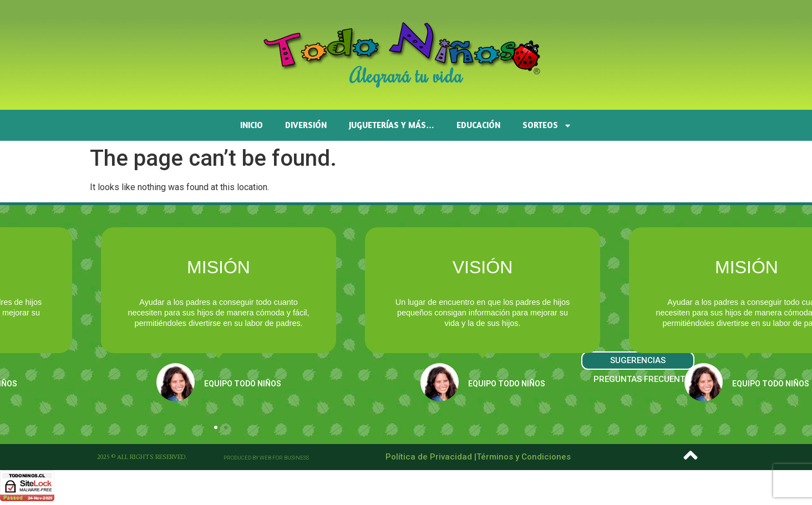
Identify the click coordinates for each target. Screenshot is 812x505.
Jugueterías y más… (392, 125)
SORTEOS (547, 126)
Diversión (306, 125)
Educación (478, 125)
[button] (216, 427)
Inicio (252, 125)
